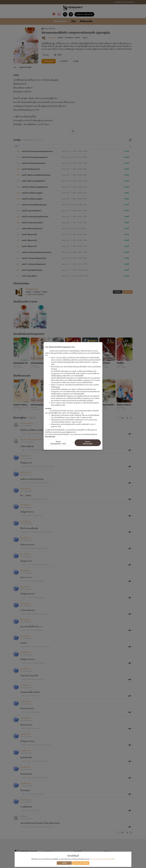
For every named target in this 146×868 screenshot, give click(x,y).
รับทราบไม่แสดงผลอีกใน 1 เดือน (58, 443)
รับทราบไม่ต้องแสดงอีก (88, 443)
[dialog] (73, 434)
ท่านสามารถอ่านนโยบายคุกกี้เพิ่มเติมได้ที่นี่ (103, 859)
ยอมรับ (64, 863)
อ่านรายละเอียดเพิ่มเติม (81, 863)
